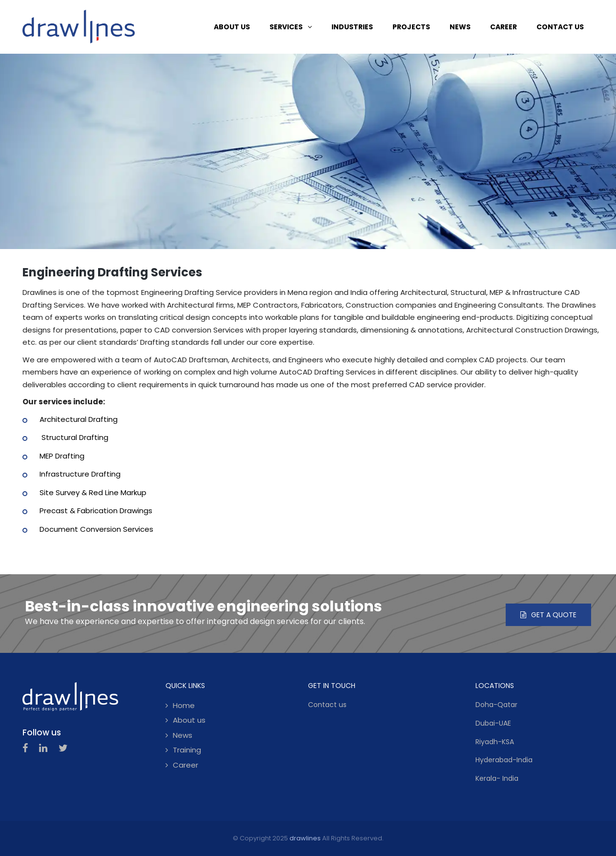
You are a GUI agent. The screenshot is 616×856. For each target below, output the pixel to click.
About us (189, 720)
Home (184, 705)
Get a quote (548, 615)
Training (187, 750)
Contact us (327, 705)
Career (185, 765)
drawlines (305, 838)
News (183, 735)
